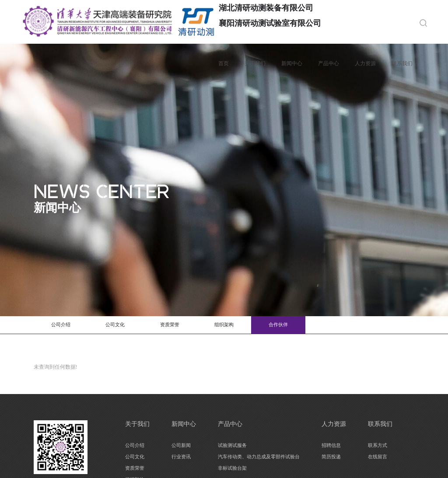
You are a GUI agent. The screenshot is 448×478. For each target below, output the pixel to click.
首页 (222, 63)
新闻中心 (290, 63)
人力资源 (364, 63)
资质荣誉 (191, 326)
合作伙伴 (317, 326)
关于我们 (254, 63)
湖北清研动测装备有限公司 (267, 8)
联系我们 (401, 63)
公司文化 (128, 326)
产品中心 (327, 63)
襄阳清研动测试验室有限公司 (271, 23)
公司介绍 (65, 326)
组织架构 (254, 326)
